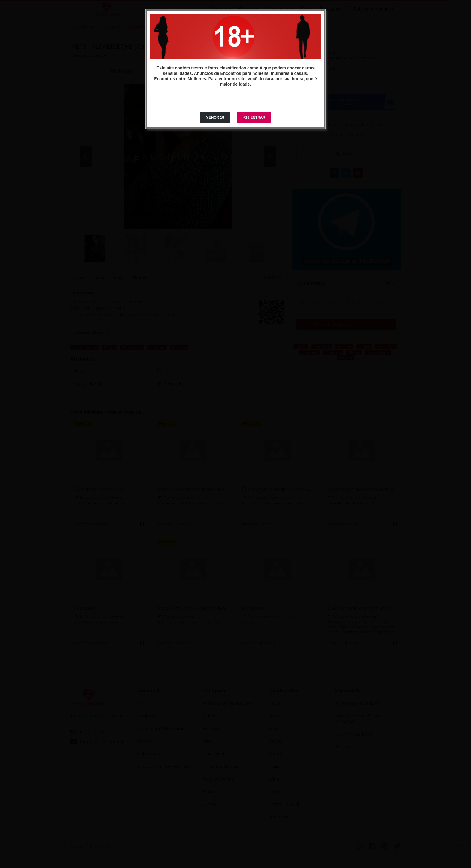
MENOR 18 (215, 117)
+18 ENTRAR (254, 117)
